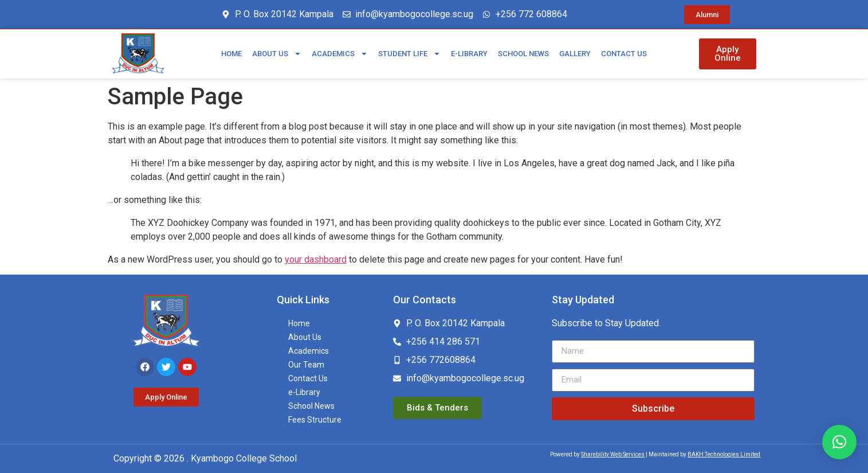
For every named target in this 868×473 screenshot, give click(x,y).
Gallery (575, 54)
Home (231, 54)
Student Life (409, 54)
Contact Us (624, 54)
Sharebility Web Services (613, 454)
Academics (340, 54)
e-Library (469, 54)
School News (523, 54)
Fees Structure (315, 420)
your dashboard (316, 259)
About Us (277, 54)
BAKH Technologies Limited (724, 454)
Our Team (306, 365)
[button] (839, 442)
